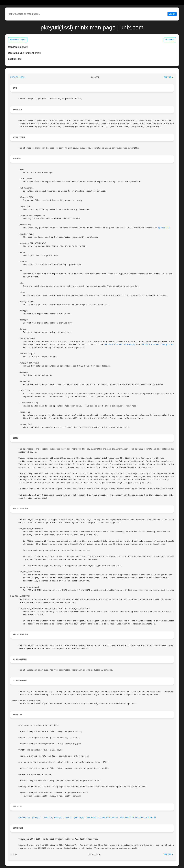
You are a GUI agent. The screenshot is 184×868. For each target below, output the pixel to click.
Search (172, 14)
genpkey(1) (24, 818)
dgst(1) (58, 818)
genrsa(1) (79, 818)
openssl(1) (164, 228)
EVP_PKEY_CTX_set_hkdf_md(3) (120, 345)
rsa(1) (68, 818)
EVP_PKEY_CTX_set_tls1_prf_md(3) (159, 345)
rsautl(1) (48, 818)
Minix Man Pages (18, 40)
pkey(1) (36, 818)
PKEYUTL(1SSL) (18, 77)
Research (170, 40)
